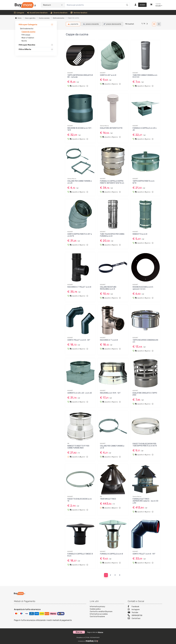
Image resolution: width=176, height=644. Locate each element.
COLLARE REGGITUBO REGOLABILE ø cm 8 (108, 288)
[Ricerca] (127, 2)
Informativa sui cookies (99, 614)
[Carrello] (151, 5)
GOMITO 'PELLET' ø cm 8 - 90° (144, 554)
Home (19, 18)
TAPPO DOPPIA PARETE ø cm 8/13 (144, 182)
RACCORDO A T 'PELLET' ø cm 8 (79, 287)
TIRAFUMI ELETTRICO (108, 499)
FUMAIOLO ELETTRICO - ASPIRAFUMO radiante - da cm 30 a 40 (145, 501)
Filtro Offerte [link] (25, 49)
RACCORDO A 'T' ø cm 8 (109, 340)
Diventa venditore (59, 13)
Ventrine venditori (79, 13)
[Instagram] (145, 610)
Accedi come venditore (37, 13)
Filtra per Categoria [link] (28, 25)
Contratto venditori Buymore (101, 612)
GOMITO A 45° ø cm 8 (108, 75)
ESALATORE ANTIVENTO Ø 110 (111, 128)
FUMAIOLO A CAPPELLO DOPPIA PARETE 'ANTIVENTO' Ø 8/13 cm (112, 182)
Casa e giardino (30, 18)
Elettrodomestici (59, 18)
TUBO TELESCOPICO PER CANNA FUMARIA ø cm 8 (112, 235)
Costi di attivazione (97, 617)
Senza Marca (104, 126)
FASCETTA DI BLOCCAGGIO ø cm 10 (80, 500)
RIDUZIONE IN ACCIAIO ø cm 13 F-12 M (80, 129)
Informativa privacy (97, 607)
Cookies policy (95, 609)
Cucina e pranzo (44, 18)
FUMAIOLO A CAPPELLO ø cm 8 (111, 554)
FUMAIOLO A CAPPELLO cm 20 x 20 (145, 129)
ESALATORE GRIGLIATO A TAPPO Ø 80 (145, 394)
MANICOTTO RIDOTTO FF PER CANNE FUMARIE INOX (78, 447)
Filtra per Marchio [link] (27, 45)
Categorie (19, 13)
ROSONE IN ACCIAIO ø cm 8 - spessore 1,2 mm (143, 288)
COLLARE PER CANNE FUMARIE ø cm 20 (80, 182)
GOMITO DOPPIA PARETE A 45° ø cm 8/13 (80, 235)
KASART (70, 73)
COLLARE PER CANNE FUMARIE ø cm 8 (112, 447)
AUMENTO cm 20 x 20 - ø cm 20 (80, 393)
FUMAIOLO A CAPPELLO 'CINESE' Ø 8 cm (80, 555)
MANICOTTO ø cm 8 (140, 234)
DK (68, 443)
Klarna (101, 632)
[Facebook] (145, 607)
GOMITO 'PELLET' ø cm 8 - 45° (79, 340)
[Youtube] (145, 613)
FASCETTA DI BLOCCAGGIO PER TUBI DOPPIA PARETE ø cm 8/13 (145, 445)
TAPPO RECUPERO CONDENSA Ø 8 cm (145, 341)
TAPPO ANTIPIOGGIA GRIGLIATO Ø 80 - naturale (80, 76)
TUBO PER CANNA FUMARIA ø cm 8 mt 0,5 (145, 76)
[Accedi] (140, 5)
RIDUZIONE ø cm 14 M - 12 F (110, 393)
